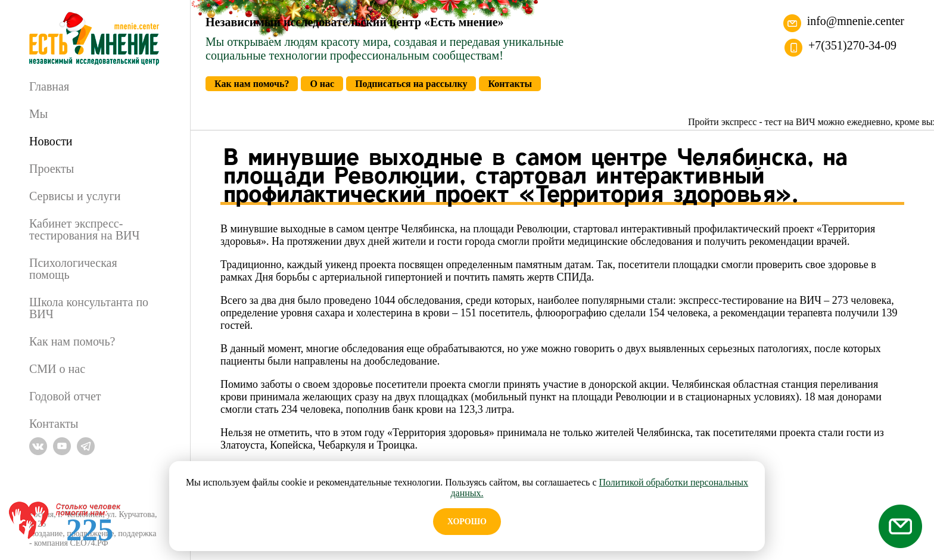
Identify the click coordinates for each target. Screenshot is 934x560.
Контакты (54, 424)
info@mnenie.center (856, 21)
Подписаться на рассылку (411, 84)
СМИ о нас (57, 369)
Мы (38, 114)
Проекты (52, 169)
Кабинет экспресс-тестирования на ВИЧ (84, 229)
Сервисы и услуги (75, 196)
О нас (322, 84)
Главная (49, 86)
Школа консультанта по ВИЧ (89, 308)
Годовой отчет (65, 396)
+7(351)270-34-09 (852, 45)
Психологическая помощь (73, 269)
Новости (51, 141)
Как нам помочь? (72, 341)
